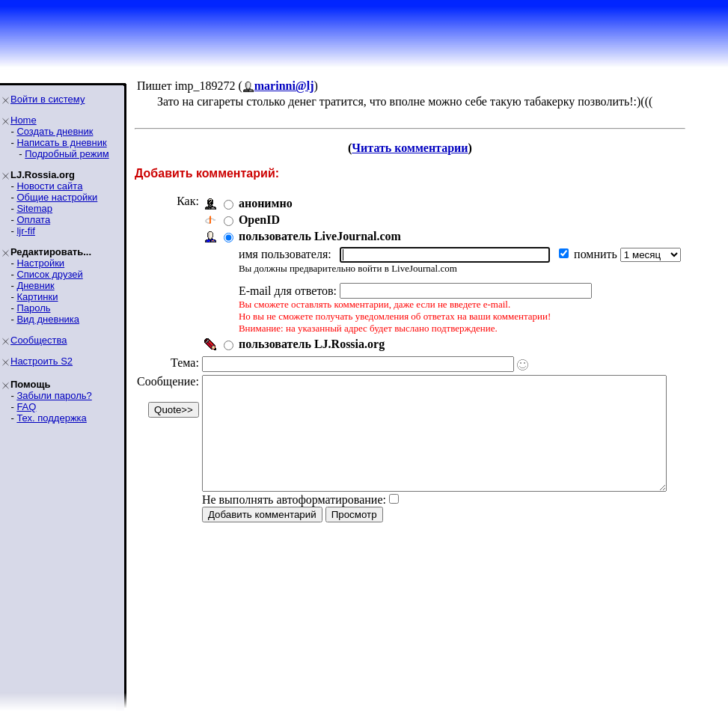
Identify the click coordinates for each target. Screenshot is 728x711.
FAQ (26, 407)
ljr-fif (26, 231)
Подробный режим (67, 154)
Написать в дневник (61, 143)
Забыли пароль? (54, 396)
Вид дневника (48, 319)
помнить (597, 254)
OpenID (259, 220)
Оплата (33, 220)
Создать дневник (55, 131)
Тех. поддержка (51, 418)
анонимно (266, 203)
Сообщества (39, 340)
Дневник (35, 286)
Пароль (33, 308)
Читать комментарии (430, 148)
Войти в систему (48, 99)
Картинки (37, 297)
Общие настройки (57, 197)
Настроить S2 (42, 361)
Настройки (40, 263)
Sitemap (34, 208)
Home (24, 120)
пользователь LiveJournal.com (320, 236)
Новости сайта (49, 186)
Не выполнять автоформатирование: (294, 522)
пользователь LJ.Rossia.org (312, 344)
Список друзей (49, 274)
